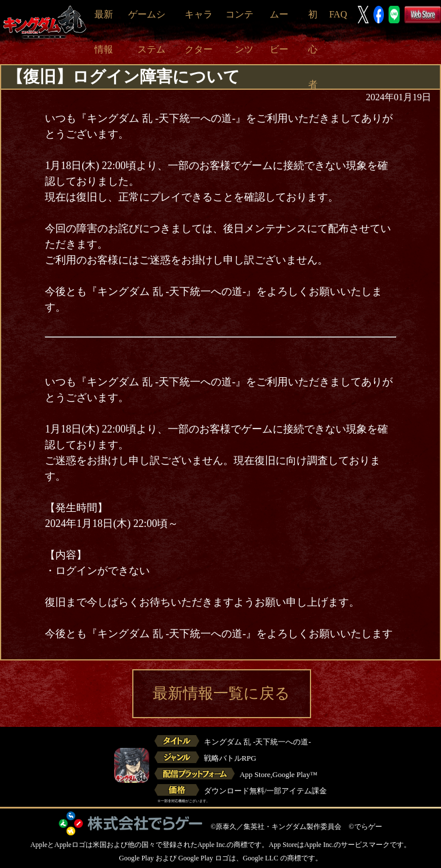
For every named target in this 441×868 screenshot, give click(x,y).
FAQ (338, 14)
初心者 (313, 49)
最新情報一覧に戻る (221, 693)
